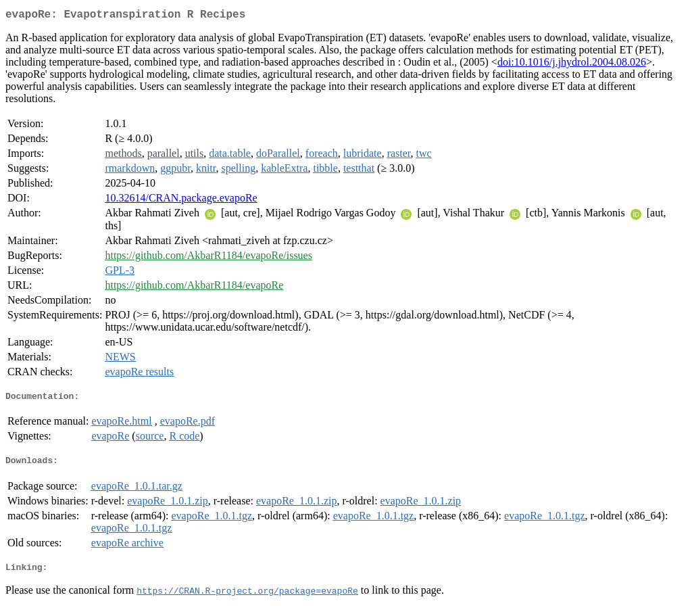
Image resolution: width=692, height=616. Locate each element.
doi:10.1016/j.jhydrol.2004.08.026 (572, 65)
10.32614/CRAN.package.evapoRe (181, 200)
